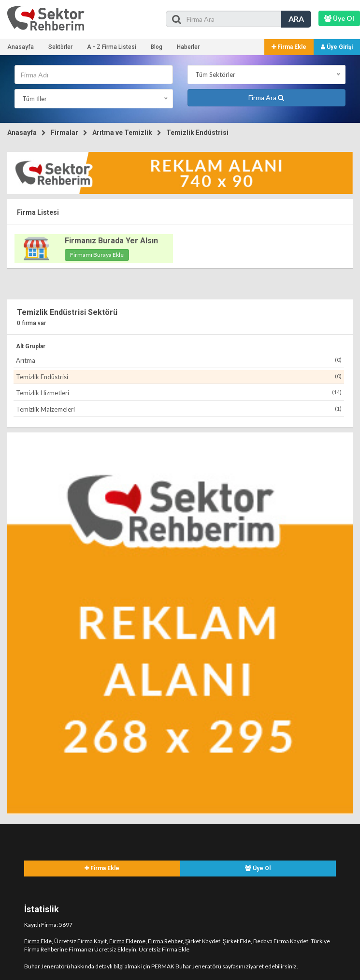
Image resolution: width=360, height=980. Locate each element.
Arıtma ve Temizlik (122, 133)
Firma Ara (266, 97)
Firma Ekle (289, 47)
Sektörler (60, 47)
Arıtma (179, 360)
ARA (296, 19)
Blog (157, 47)
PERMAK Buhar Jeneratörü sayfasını (198, 966)
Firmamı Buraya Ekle (97, 255)
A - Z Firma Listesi (112, 47)
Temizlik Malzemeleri (179, 409)
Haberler (188, 47)
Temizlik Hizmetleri (179, 393)
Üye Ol (258, 868)
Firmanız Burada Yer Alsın (111, 241)
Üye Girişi (337, 47)
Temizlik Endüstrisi (197, 133)
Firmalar (65, 133)
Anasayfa (21, 47)
